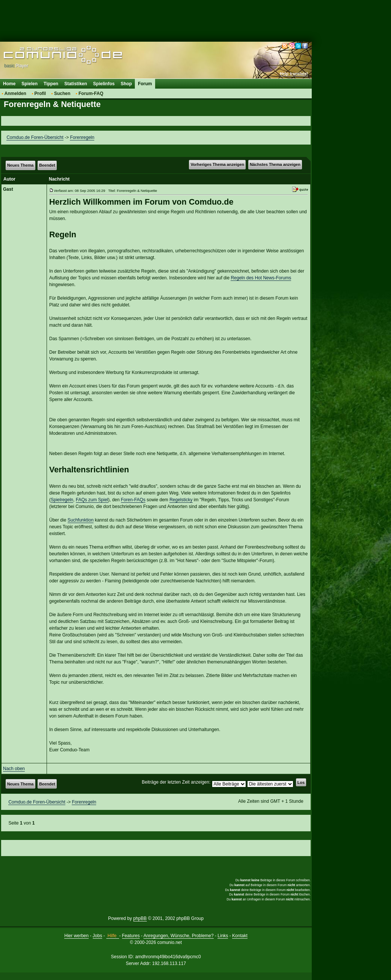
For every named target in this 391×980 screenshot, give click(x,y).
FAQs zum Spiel (92, 500)
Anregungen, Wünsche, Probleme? (179, 936)
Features (131, 936)
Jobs (97, 936)
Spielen (29, 84)
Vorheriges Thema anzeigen (217, 164)
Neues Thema (20, 165)
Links (223, 936)
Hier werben (76, 936)
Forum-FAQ (91, 93)
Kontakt (240, 936)
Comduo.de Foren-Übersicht (35, 137)
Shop (126, 84)
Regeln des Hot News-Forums (261, 278)
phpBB (140, 918)
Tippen (51, 84)
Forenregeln (82, 137)
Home (9, 84)
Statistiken (76, 84)
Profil (40, 93)
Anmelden (15, 93)
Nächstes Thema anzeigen (275, 164)
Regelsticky (181, 500)
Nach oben (14, 769)
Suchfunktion (81, 520)
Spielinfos (104, 84)
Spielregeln (62, 500)
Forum (145, 84)
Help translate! (294, 74)
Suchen (62, 93)
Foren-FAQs (133, 500)
